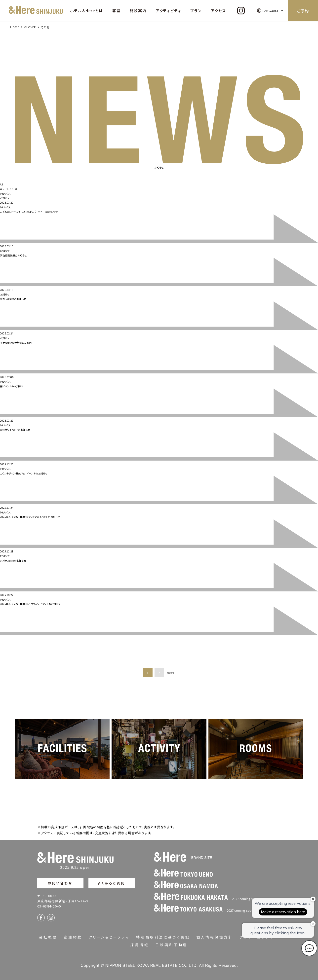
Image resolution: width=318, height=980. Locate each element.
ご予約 (303, 11)
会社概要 (48, 937)
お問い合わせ (60, 883)
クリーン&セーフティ (109, 937)
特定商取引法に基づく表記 (163, 937)
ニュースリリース (9, 189)
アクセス (218, 11)
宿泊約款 (73, 937)
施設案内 (138, 11)
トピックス (5, 194)
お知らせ (5, 198)
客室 (117, 11)
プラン (196, 11)
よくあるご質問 (111, 883)
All (1, 184)
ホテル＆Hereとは (87, 11)
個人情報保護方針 (215, 937)
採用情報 (140, 945)
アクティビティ (169, 11)
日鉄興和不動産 (171, 945)
